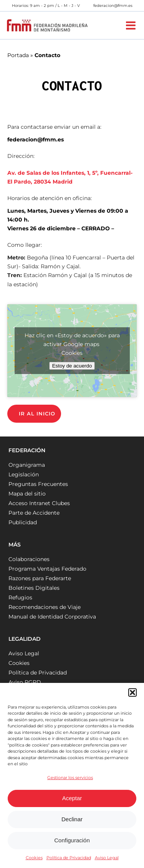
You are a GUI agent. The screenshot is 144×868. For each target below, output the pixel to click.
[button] (132, 692)
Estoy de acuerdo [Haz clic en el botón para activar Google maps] (72, 366)
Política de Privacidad (69, 858)
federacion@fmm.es (113, 6)
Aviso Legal (107, 858)
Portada (18, 55)
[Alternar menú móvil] (132, 25)
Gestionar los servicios (70, 778)
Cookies (34, 858)
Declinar (72, 819)
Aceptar (72, 798)
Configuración (72, 840)
